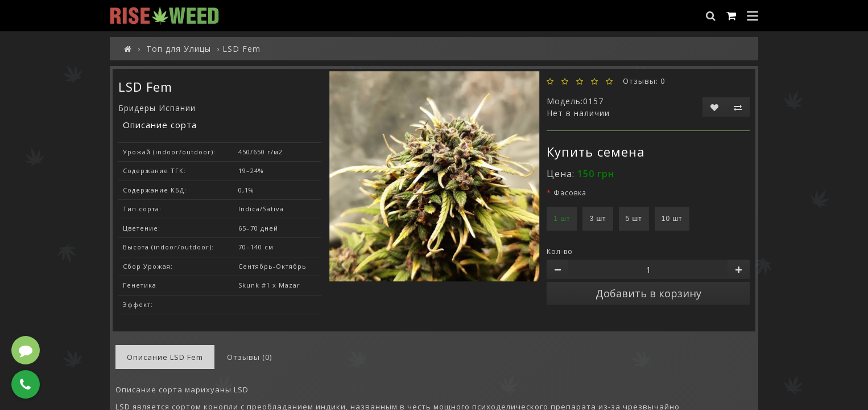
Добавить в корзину (648, 293)
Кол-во (560, 251)
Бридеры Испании (157, 108)
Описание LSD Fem (165, 357)
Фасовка (570, 193)
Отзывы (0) (249, 357)
